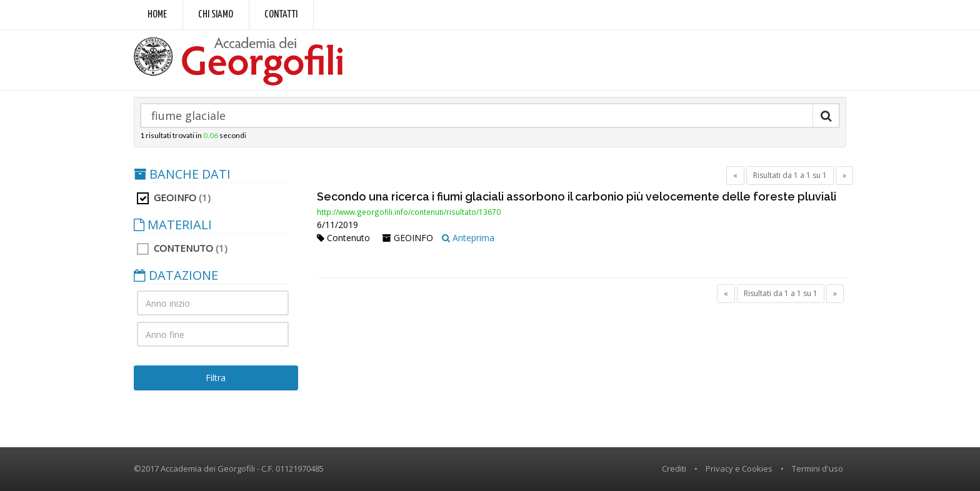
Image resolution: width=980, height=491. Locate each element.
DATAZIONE (176, 275)
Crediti (674, 469)
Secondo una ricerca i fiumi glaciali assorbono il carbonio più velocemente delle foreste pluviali (577, 196)
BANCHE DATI (182, 174)
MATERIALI (173, 225)
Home (157, 15)
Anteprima (468, 238)
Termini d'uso (817, 469)
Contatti (281, 15)
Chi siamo (216, 15)
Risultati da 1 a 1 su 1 (790, 175)
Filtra (216, 378)
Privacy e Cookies (739, 469)
